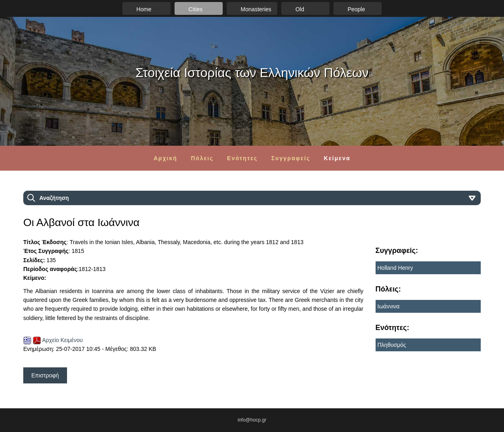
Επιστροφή (45, 375)
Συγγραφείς (291, 158)
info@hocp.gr (252, 420)
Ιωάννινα (389, 306)
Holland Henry (395, 268)
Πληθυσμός (392, 345)
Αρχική (166, 158)
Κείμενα (337, 158)
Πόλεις (202, 158)
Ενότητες (242, 158)
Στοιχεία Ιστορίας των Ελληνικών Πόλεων (252, 73)
